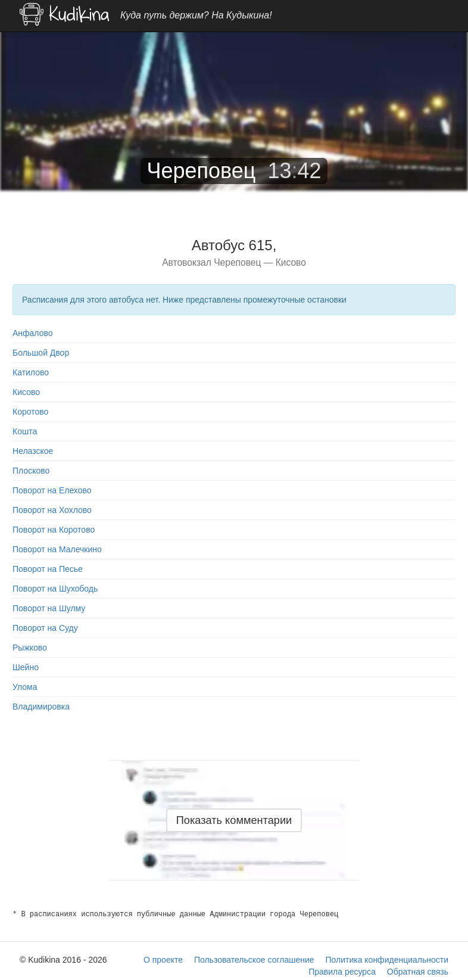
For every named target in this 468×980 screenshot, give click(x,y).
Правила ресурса (342, 972)
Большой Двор (41, 353)
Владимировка (41, 707)
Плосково (31, 471)
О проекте (163, 960)
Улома (25, 687)
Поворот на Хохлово (52, 510)
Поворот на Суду (45, 628)
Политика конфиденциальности (387, 960)
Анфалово (33, 333)
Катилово (31, 372)
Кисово (26, 392)
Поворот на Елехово (52, 490)
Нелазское (33, 451)
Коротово (30, 412)
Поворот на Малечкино (57, 549)
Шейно (26, 667)
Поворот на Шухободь (55, 589)
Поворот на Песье (48, 569)
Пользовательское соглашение (254, 960)
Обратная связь (418, 972)
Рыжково (30, 648)
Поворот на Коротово (54, 530)
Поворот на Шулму (49, 608)
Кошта (25, 431)
